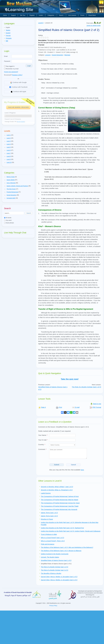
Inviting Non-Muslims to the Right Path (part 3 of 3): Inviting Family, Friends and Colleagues (71, 531)
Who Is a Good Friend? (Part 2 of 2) (53, 541)
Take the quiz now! (70, 379)
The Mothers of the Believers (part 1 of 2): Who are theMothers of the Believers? (67, 547)
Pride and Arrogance (48, 544)
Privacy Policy (53, 606)
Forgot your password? (11, 72)
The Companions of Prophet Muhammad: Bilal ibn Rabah (60, 500)
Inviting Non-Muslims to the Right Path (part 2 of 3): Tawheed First (62, 528)
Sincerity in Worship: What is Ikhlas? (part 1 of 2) (57, 487)
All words (8, 218)
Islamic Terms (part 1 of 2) (49, 513)
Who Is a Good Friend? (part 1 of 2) (52, 538)
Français (8, 36)
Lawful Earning (46, 493)
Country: (42, 444)
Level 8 (41, 23)
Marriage (67, 55)
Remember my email (11, 69)
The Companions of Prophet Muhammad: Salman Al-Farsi (60, 496)
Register (32, 15)
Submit (57, 465)
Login (29, 66)
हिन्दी (7, 41)
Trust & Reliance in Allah (49, 534)
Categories (52, 15)
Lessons (48, 55)
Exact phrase (9, 223)
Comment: (42, 449)
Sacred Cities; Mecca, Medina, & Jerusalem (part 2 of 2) (59, 580)
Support (13, 15)
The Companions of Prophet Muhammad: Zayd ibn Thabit (60, 506)
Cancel (73, 465)
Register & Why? (17, 75)
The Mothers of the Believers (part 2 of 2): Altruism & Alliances (61, 551)
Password (7, 61)
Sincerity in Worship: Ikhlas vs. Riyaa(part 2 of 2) (57, 490)
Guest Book (92, 15)
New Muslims (20, 7)
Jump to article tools (93, 25)
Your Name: (43, 435)
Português (9, 38)
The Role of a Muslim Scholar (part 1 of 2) (86, 387)
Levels (42, 15)
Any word (8, 220)
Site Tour (23, 15)
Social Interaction (57, 55)
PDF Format (95, 407)
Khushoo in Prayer (47, 519)
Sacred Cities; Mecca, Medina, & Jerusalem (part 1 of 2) (59, 577)
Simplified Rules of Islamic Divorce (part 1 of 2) (56, 560)
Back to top (96, 404)
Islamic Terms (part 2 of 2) (49, 516)
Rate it (42, 407)
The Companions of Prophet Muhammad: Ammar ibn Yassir (60, 503)
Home (5, 15)
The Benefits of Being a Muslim (51, 573)
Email (6, 56)
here (82, 470)
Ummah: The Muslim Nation (50, 557)
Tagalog (8, 30)
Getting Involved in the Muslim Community (55, 554)
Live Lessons (72, 15)
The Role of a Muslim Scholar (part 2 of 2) (55, 570)
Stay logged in (9, 66)
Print (59, 407)
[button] (5, 135)
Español (8, 33)
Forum (82, 15)
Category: (41, 55)
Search (62, 15)
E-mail (76, 407)
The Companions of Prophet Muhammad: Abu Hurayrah (59, 509)
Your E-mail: (43, 440)
